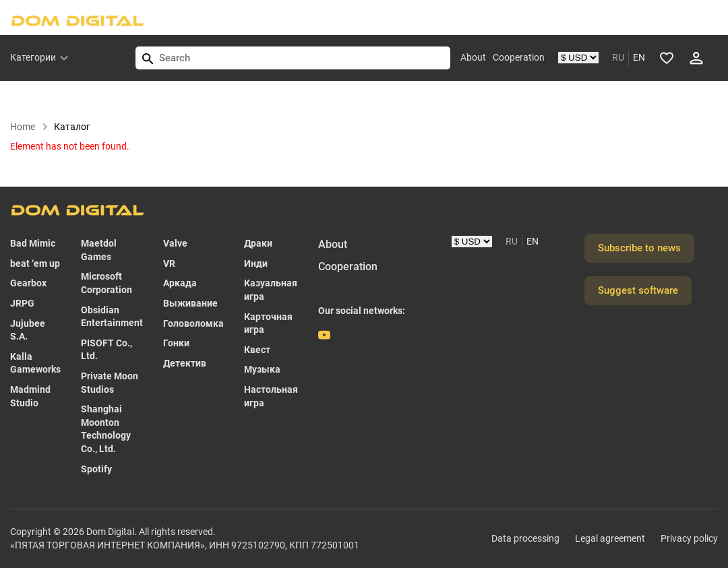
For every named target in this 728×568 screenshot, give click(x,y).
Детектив (185, 363)
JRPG (22, 303)
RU (618, 57)
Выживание (190, 303)
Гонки (176, 343)
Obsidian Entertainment (112, 317)
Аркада (180, 283)
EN (639, 57)
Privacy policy (689, 538)
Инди (256, 263)
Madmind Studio (30, 396)
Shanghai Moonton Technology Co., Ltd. (106, 429)
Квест (257, 350)
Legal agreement (610, 538)
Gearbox (28, 283)
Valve (175, 243)
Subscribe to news (639, 248)
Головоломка (193, 323)
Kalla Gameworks (35, 363)
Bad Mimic (33, 243)
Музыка (262, 369)
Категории (33, 57)
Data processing (525, 538)
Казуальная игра (271, 290)
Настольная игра (271, 396)
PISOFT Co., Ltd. (107, 350)
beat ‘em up (35, 263)
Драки (258, 243)
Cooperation (519, 57)
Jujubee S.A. (28, 330)
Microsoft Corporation (107, 283)
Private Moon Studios (110, 383)
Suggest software (638, 290)
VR (169, 263)
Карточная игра (268, 323)
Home (29, 127)
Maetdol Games (99, 250)
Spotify (96, 469)
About (473, 57)
